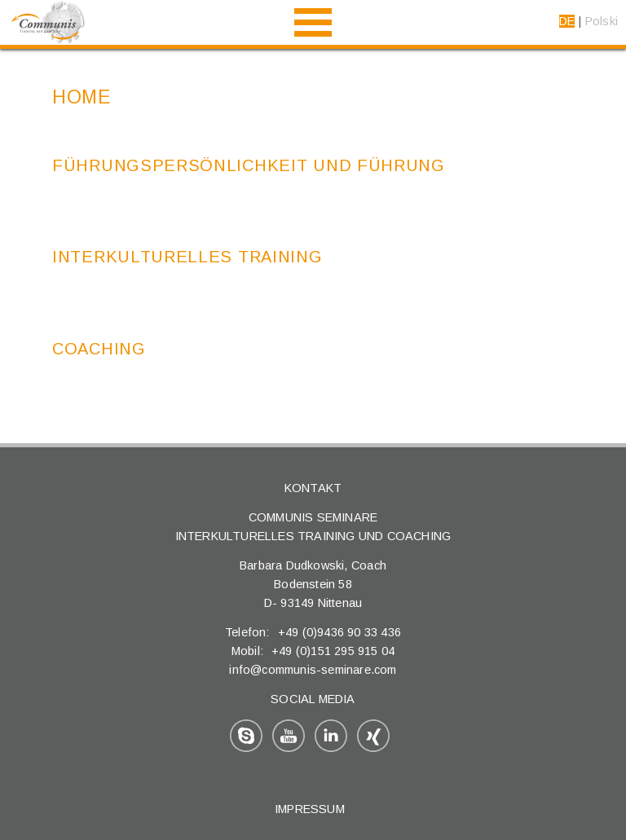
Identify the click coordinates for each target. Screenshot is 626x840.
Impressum (310, 809)
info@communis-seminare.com (313, 670)
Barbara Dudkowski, (295, 565)
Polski (602, 21)
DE (567, 21)
